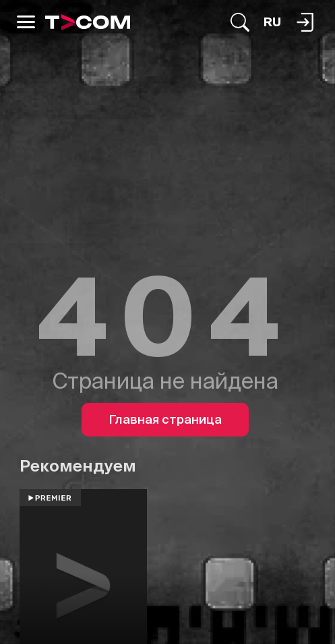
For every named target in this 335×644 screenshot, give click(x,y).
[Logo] (88, 22)
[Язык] (272, 22)
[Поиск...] (240, 22)
